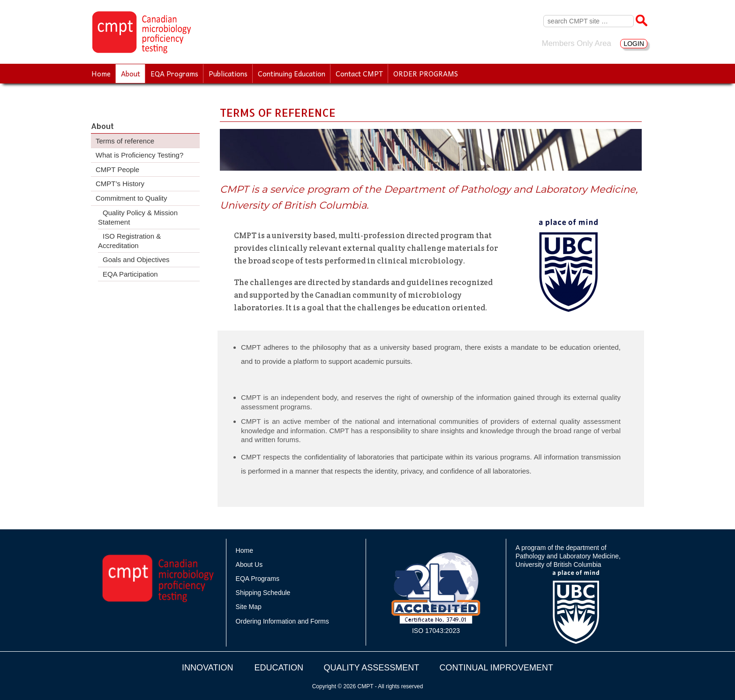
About (131, 74)
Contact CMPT (359, 74)
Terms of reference (125, 141)
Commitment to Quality (131, 198)
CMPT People (117, 169)
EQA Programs (174, 74)
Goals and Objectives (136, 260)
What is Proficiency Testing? (139, 155)
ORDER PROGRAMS (426, 74)
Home (101, 74)
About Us (249, 565)
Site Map (249, 607)
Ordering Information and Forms (282, 621)
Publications (228, 74)
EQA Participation (130, 274)
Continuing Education (292, 74)
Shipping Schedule (263, 593)
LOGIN (634, 44)
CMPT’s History (120, 184)
